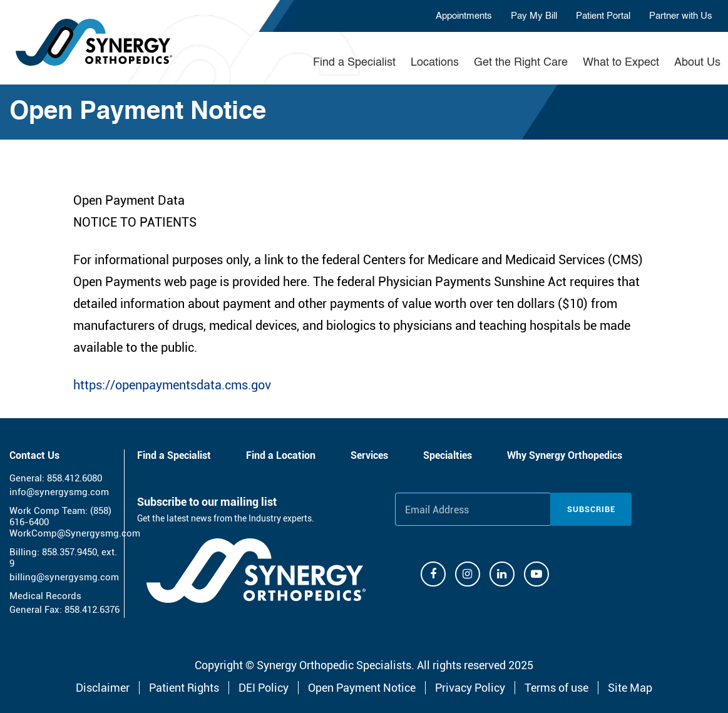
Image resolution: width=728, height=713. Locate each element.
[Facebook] (433, 574)
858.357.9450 (69, 552)
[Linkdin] (502, 574)
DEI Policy (264, 688)
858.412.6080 (74, 478)
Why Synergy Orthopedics (565, 455)
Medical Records (45, 596)
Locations (435, 63)
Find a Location (281, 455)
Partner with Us (681, 16)
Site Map (630, 688)
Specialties (448, 455)
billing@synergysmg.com (64, 577)
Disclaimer (103, 688)
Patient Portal (603, 16)
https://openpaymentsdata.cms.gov (172, 385)
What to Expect (621, 63)
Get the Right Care (521, 63)
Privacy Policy (470, 688)
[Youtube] (536, 574)
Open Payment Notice (362, 688)
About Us (697, 63)
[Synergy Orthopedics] (256, 571)
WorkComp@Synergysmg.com (75, 533)
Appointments (464, 16)
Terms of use (556, 688)
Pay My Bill (534, 16)
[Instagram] (468, 574)
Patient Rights (184, 688)
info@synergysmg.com (59, 492)
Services (369, 455)
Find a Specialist (354, 63)
